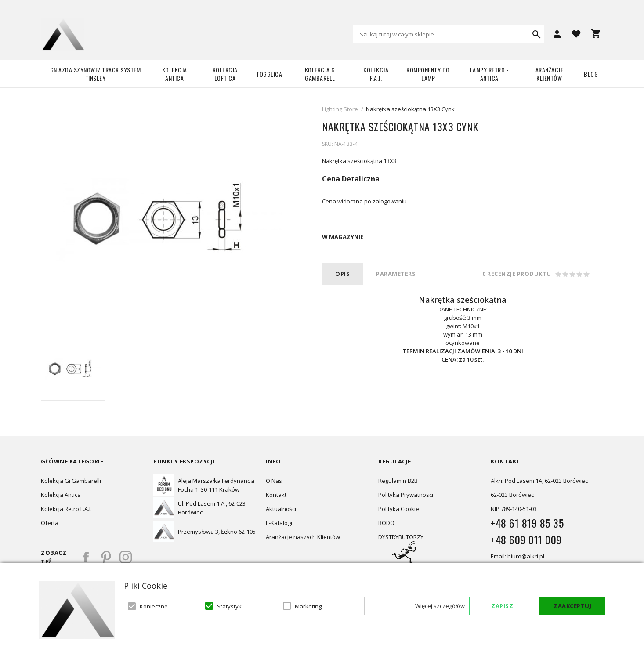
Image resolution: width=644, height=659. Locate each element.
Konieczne (154, 606)
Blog (591, 74)
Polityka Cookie (399, 509)
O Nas (274, 481)
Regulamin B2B (398, 481)
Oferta (50, 523)
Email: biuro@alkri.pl (517, 556)
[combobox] (448, 34)
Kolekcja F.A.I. (376, 74)
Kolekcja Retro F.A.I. (66, 509)
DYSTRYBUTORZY (401, 537)
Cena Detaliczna (351, 179)
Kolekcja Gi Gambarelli (321, 74)
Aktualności (281, 509)
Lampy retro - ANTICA (490, 74)
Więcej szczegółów (440, 606)
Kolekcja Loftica (225, 74)
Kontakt (276, 495)
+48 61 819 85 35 (527, 523)
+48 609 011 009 (526, 540)
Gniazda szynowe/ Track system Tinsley (96, 74)
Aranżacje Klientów (550, 74)
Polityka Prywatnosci (406, 495)
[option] (73, 369)
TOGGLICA (269, 74)
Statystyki (230, 606)
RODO (386, 523)
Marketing (308, 606)
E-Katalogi (279, 523)
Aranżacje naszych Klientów (303, 537)
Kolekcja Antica (175, 74)
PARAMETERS (396, 274)
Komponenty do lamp (428, 74)
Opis (342, 274)
